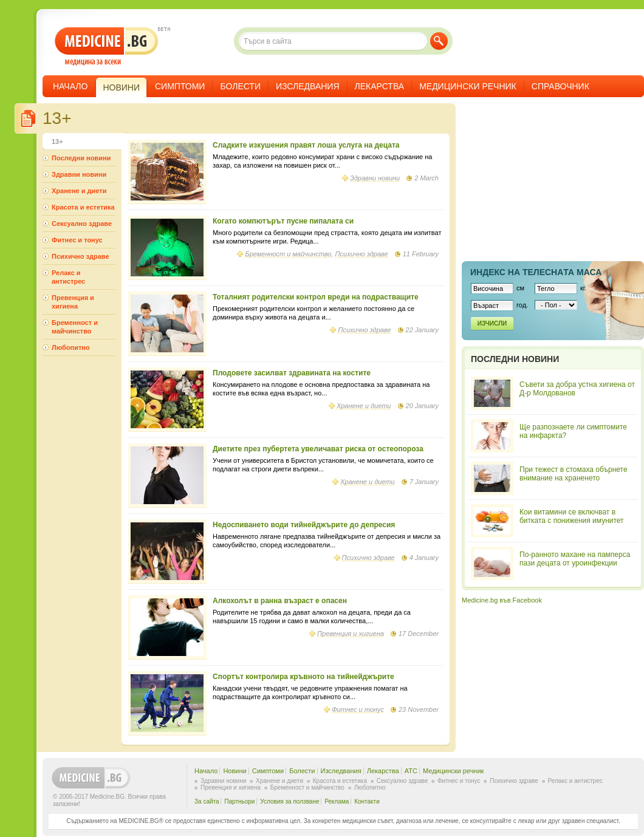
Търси (439, 41)
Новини (235, 771)
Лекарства (380, 86)
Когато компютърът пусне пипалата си (283, 221)
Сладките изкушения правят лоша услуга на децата (306, 145)
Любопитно (71, 347)
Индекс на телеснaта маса (536, 272)
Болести (240, 86)
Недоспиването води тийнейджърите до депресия (304, 525)
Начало (70, 86)
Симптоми (180, 86)
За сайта (207, 801)
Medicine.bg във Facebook (502, 600)
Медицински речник (468, 86)
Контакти (367, 801)
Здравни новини (375, 178)
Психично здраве (362, 254)
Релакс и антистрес (68, 277)
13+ (57, 142)
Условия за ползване (289, 801)
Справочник (560, 86)
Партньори (239, 801)
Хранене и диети (364, 406)
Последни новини (81, 158)
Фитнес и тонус (358, 709)
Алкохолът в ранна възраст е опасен (280, 601)
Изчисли (492, 323)
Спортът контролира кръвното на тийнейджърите (303, 677)
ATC (411, 771)
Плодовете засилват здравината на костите (292, 373)
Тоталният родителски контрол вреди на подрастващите (316, 297)
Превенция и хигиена (351, 634)
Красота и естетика (83, 207)
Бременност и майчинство (288, 254)
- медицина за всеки (107, 46)
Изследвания (308, 86)
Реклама (337, 801)
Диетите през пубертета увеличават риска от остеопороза (318, 449)
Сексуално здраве (82, 224)
